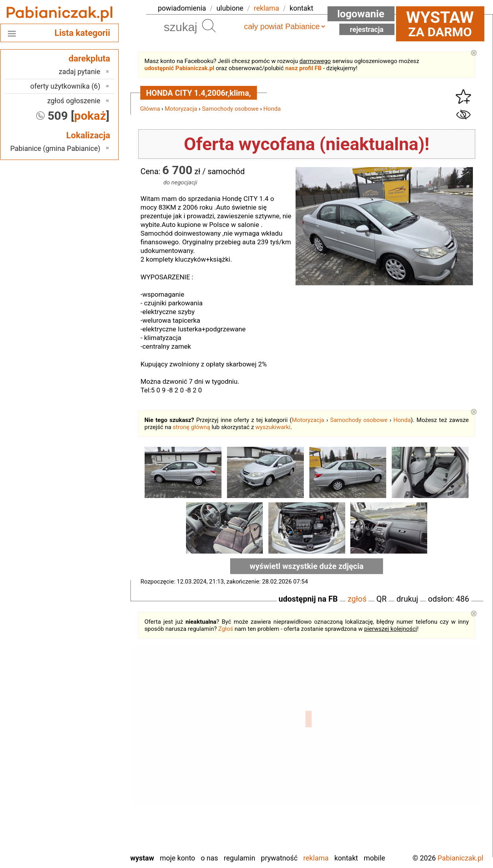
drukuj (407, 599)
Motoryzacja (181, 109)
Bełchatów (85, 719)
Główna (150, 109)
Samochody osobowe (230, 109)
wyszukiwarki (273, 427)
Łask (93, 730)
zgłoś (357, 599)
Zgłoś (226, 629)
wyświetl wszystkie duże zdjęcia (307, 566)
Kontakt (346, 858)
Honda (272, 109)
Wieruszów (84, 836)
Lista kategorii (82, 33)
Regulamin (240, 858)
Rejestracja (367, 29)
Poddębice (85, 783)
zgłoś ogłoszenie (74, 101)
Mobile (374, 858)
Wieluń (90, 825)
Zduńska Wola (80, 847)
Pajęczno (87, 772)
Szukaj (209, 26)
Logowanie (361, 14)
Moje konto (177, 858)
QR (381, 599)
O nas (210, 858)
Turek (92, 815)
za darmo (440, 24)
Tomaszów (85, 804)
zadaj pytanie (80, 72)
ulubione (230, 8)
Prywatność (279, 858)
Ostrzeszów (83, 761)
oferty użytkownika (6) (65, 86)
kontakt (301, 8)
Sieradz (90, 793)
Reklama (316, 858)
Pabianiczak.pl (460, 858)
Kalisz (92, 751)
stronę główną (191, 427)
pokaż (90, 116)
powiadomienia (182, 8)
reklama (266, 8)
